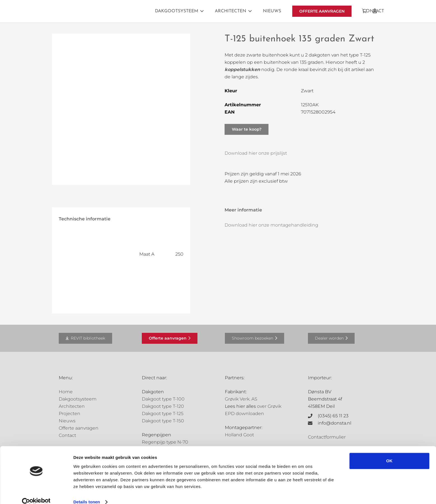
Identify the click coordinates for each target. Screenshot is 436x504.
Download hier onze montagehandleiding (271, 225)
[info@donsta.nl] (313, 423)
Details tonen (87, 493)
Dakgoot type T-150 (163, 421)
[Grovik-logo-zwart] (116, 11)
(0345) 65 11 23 (333, 416)
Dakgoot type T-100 (163, 399)
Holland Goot (239, 435)
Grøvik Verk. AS (241, 399)
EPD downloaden (244, 414)
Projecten (69, 414)
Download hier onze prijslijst (256, 153)
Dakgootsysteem (78, 399)
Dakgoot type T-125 (163, 414)
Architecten (72, 406)
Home (66, 392)
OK (389, 452)
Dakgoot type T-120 (163, 406)
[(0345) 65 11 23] (313, 416)
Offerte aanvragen (79, 428)
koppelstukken (242, 70)
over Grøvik (269, 406)
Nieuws (67, 421)
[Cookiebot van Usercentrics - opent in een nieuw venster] (36, 493)
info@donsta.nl (334, 423)
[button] (201, 11)
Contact (67, 435)
